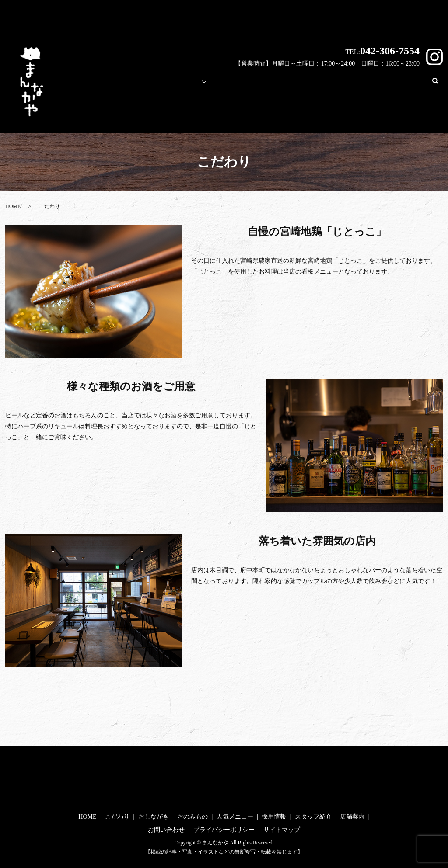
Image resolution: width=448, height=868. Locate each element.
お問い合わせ (402, 82)
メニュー (177, 82)
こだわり (138, 82)
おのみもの (192, 817)
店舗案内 (357, 82)
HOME (101, 82)
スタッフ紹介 (311, 82)
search (439, 85)
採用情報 (266, 82)
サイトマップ (282, 830)
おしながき (154, 817)
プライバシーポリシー (224, 830)
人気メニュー (221, 82)
